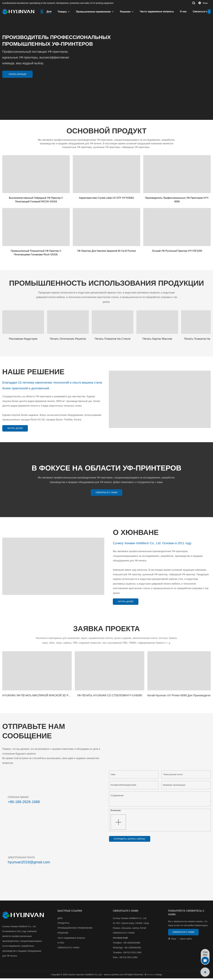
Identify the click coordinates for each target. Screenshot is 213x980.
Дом (49, 11)
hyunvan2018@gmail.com (29, 864)
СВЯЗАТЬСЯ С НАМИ (68, 949)
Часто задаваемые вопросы (157, 11)
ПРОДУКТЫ (63, 925)
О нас (183, 11)
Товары (62, 12)
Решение (125, 12)
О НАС (61, 944)
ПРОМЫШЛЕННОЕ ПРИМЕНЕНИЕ (75, 930)
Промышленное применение (93, 12)
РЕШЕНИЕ (63, 935)
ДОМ (60, 920)
